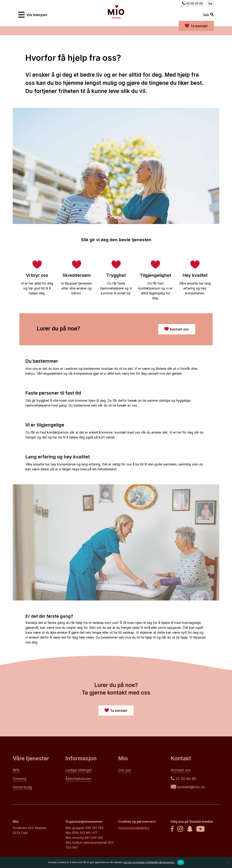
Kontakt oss (181, 770)
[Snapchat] (190, 829)
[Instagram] (180, 829)
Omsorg (19, 779)
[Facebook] (172, 829)
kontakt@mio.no (188, 787)
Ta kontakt (199, 26)
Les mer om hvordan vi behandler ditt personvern (149, 862)
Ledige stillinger (79, 770)
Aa (210, 3)
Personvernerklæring (134, 828)
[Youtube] (200, 829)
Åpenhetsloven (78, 779)
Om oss (125, 770)
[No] (227, 862)
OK (181, 862)
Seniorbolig (22, 787)
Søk (208, 15)
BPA (16, 770)
